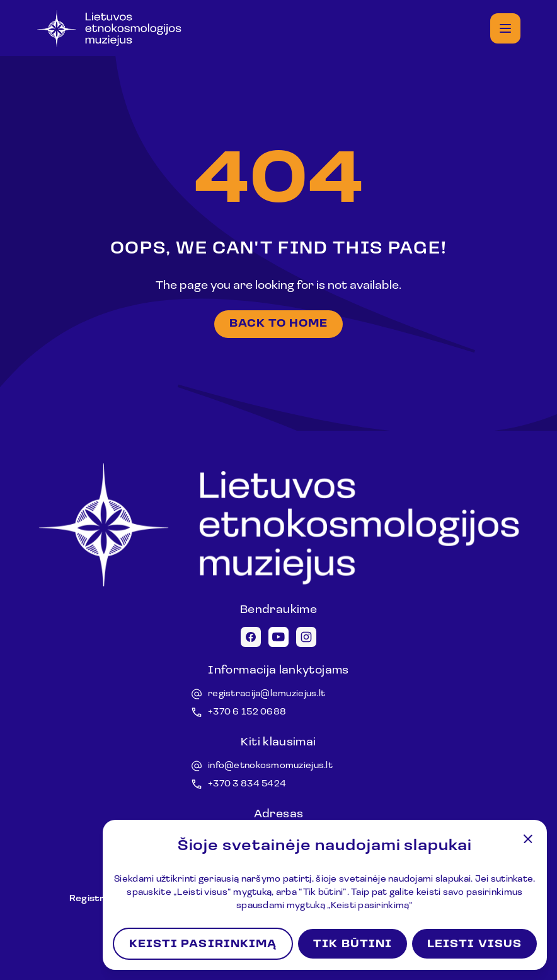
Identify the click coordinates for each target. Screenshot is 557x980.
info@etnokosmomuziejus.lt (270, 766)
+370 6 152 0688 (247, 712)
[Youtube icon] (278, 637)
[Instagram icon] (306, 637)
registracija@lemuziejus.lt (267, 694)
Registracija (98, 899)
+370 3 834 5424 (247, 784)
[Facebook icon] (251, 637)
